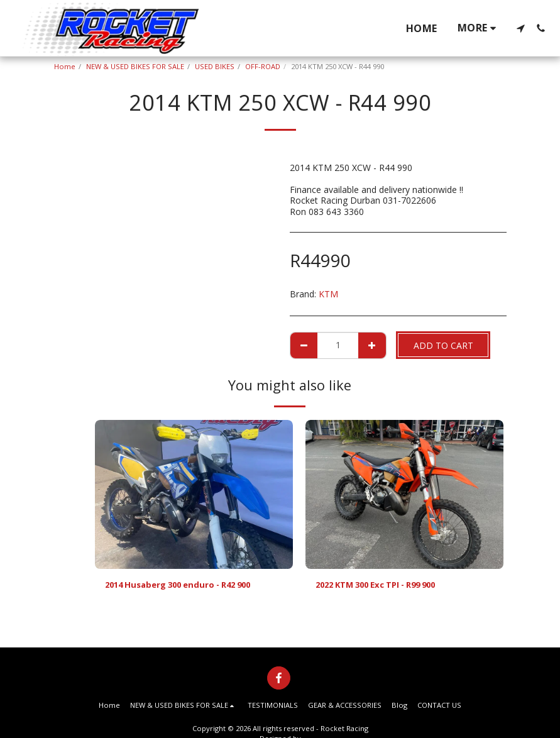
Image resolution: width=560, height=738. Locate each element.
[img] (194, 494)
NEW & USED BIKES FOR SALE (135, 66)
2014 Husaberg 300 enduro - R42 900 (185, 586)
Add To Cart (443, 345)
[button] (520, 28)
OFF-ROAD (263, 66)
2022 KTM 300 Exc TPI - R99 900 (384, 586)
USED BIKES (215, 66)
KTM (328, 294)
